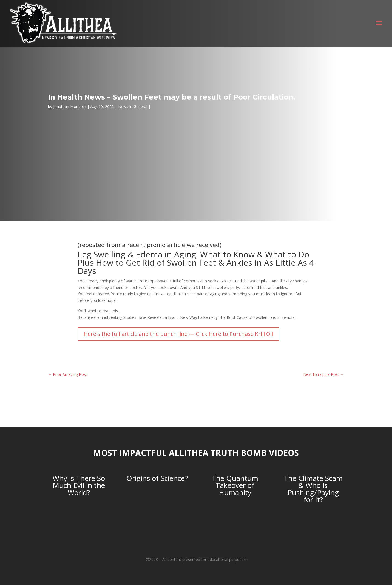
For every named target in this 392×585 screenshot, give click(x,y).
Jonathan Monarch (70, 107)
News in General (133, 107)
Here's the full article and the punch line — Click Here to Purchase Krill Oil (178, 334)
